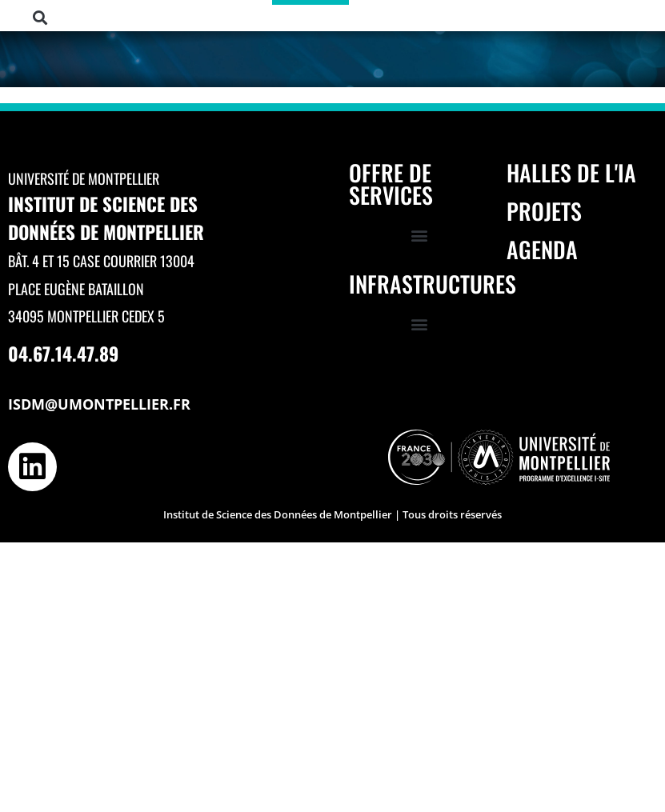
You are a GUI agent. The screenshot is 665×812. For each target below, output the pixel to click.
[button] (40, 18)
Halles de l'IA (571, 172)
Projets (544, 211)
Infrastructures (433, 284)
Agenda (542, 249)
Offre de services (391, 184)
